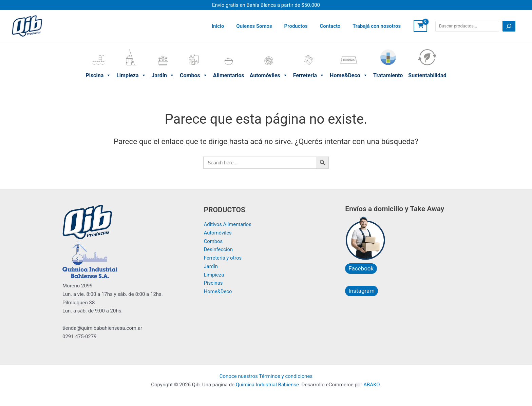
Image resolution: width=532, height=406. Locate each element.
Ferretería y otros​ (223, 258)
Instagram (362, 291)
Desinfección (219, 249)
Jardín (163, 50)
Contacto (333, 26)
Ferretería (309, 50)
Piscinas (214, 283)
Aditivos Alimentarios (228, 224)
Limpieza (131, 50)
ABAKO (372, 385)
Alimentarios (229, 50)
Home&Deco (349, 50)
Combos (194, 50)
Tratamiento (388, 50)
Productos (301, 26)
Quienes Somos (261, 26)
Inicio (227, 26)
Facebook (361, 268)
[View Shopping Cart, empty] (420, 26)
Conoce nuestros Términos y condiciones (266, 376)
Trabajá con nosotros (378, 26)
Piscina (98, 50)
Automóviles (269, 50)
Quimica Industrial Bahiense (267, 385)
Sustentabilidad (427, 50)
